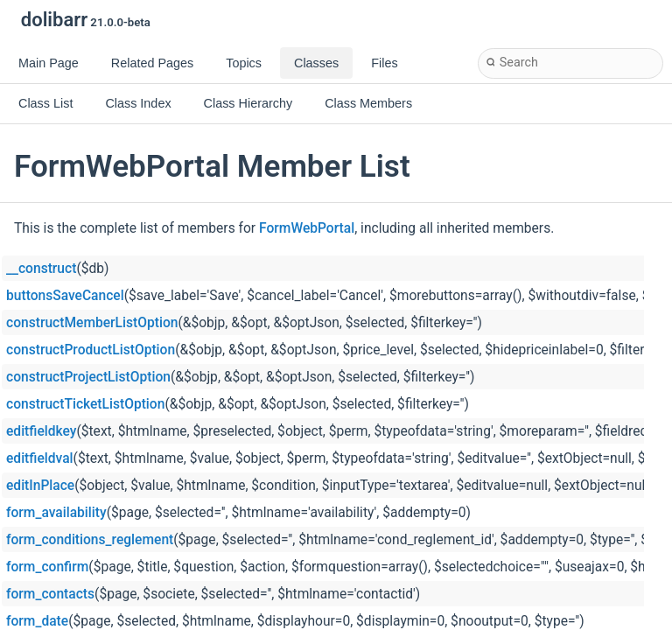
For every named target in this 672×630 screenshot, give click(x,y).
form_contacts (50, 594)
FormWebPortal (307, 228)
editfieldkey (41, 431)
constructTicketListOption (85, 404)
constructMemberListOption (92, 323)
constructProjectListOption (88, 377)
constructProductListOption (91, 350)
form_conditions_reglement (90, 540)
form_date (37, 621)
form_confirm (47, 567)
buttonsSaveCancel (65, 296)
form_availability (56, 513)
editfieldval (40, 458)
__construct (41, 269)
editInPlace (40, 486)
